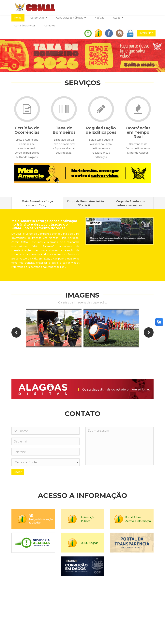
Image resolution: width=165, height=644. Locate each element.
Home (18, 18)
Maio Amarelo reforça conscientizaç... (37, 204)
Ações (118, 18)
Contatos (50, 25)
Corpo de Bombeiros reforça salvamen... (131, 203)
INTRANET (146, 33)
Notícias (99, 18)
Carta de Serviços (25, 25)
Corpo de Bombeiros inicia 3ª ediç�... (85, 203)
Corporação (39, 18)
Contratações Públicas (71, 18)
